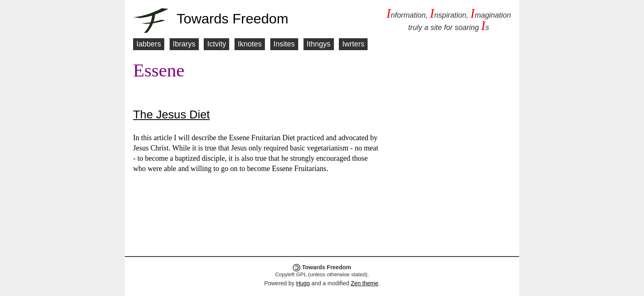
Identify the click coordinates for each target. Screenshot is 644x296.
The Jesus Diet (171, 114)
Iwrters (353, 44)
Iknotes (250, 44)
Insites (284, 44)
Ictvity (216, 44)
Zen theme (365, 283)
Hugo (303, 283)
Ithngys (319, 44)
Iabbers (149, 44)
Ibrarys (184, 44)
